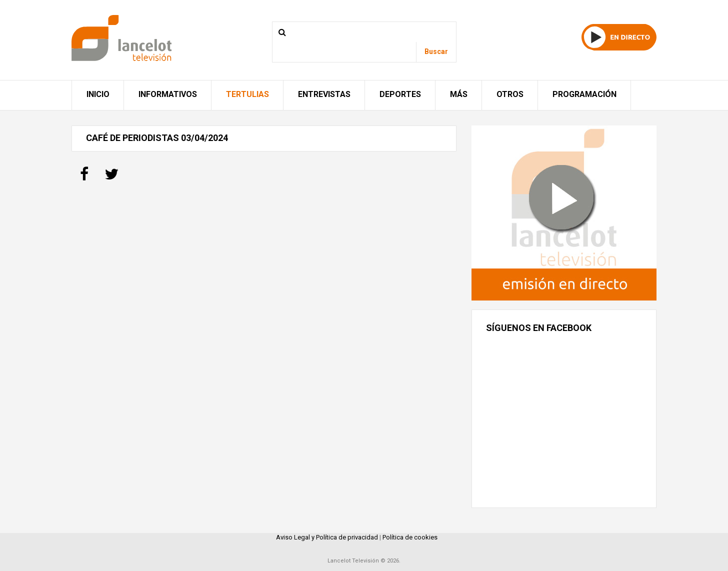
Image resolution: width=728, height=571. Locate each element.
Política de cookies (410, 537)
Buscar (436, 51)
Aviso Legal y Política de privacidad (327, 537)
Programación (584, 94)
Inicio (98, 94)
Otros (510, 94)
